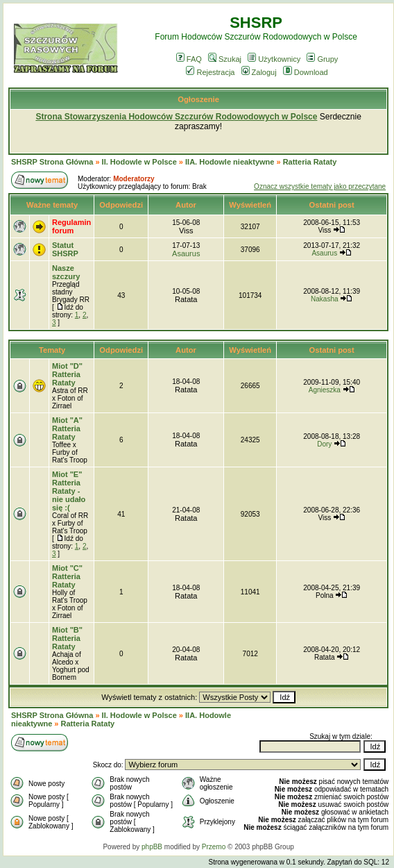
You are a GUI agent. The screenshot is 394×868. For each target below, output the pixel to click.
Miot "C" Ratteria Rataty (67, 576)
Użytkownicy (274, 59)
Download (306, 72)
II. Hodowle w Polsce (139, 162)
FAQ (189, 59)
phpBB (152, 847)
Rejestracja (210, 72)
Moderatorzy (134, 179)
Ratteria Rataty (310, 162)
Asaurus (186, 253)
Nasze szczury (66, 272)
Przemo (214, 847)
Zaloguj (259, 72)
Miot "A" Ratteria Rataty (67, 428)
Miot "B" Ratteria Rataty (67, 638)
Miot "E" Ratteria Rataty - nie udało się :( (69, 491)
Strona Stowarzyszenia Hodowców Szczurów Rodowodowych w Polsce (176, 117)
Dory (324, 444)
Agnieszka (325, 390)
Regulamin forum (71, 226)
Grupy (322, 59)
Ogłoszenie (198, 99)
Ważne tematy (52, 205)
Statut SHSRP (65, 249)
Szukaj (225, 59)
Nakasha (324, 299)
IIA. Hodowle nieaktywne (230, 162)
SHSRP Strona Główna (52, 162)
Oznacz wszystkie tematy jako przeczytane (320, 186)
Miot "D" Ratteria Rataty (67, 374)
